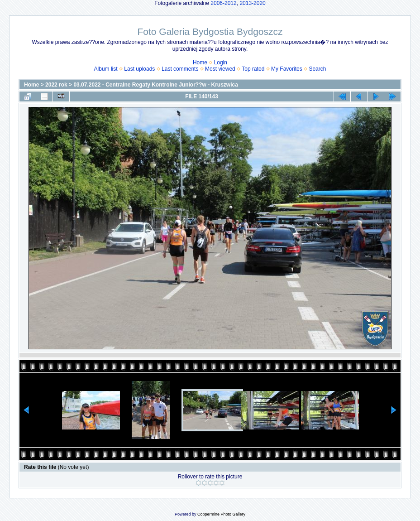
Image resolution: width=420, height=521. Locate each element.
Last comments (180, 69)
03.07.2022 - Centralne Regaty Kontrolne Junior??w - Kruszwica (155, 85)
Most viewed (220, 69)
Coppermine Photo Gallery (221, 514)
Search (317, 69)
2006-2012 (223, 3)
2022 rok (56, 85)
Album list (106, 69)
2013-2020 (252, 3)
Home (200, 63)
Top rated (253, 69)
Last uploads (139, 69)
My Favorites (287, 69)
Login (221, 63)
